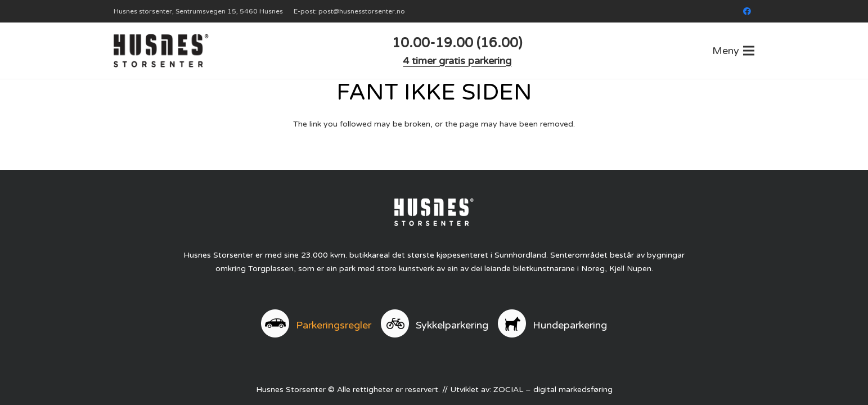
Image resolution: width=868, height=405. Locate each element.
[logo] (161, 51)
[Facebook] (747, 11)
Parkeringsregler (334, 325)
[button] (733, 51)
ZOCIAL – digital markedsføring (553, 390)
